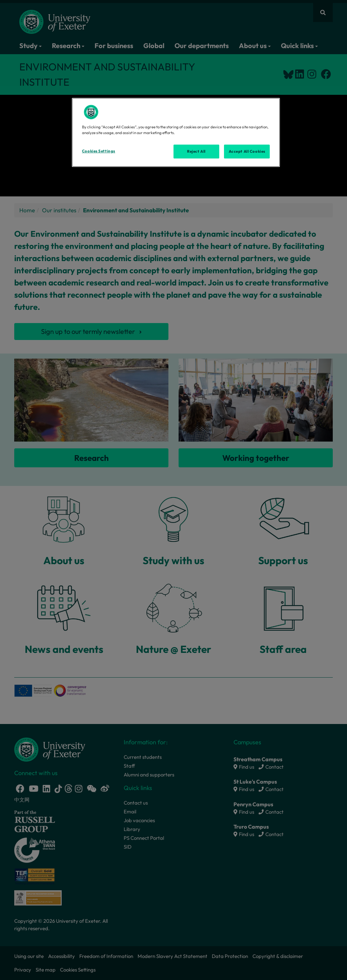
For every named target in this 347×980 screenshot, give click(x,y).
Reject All (196, 151)
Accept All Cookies (247, 151)
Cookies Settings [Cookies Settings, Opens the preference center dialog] (99, 151)
